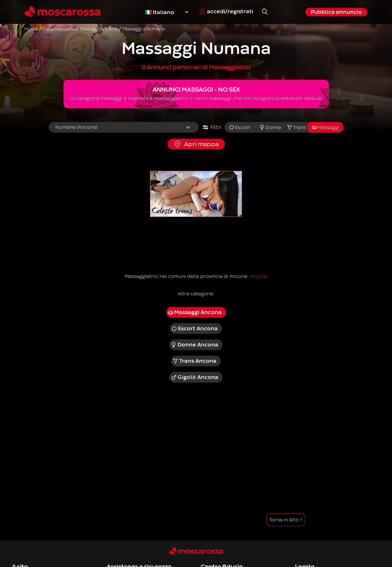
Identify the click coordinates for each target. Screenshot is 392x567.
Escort (240, 127)
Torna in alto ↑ (286, 520)
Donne (270, 127)
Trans (296, 127)
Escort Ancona (195, 329)
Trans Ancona (195, 361)
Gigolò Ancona (194, 377)
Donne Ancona (194, 345)
